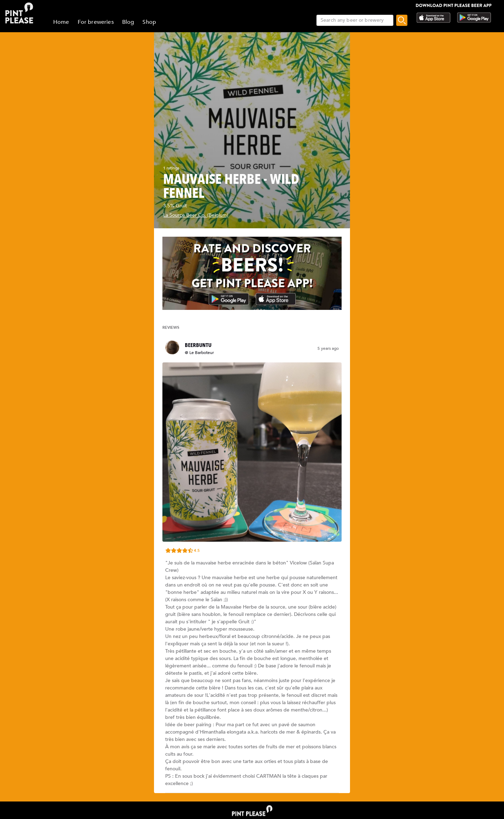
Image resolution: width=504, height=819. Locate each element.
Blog (128, 22)
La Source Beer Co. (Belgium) (196, 215)
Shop (149, 22)
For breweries (96, 22)
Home (61, 22)
